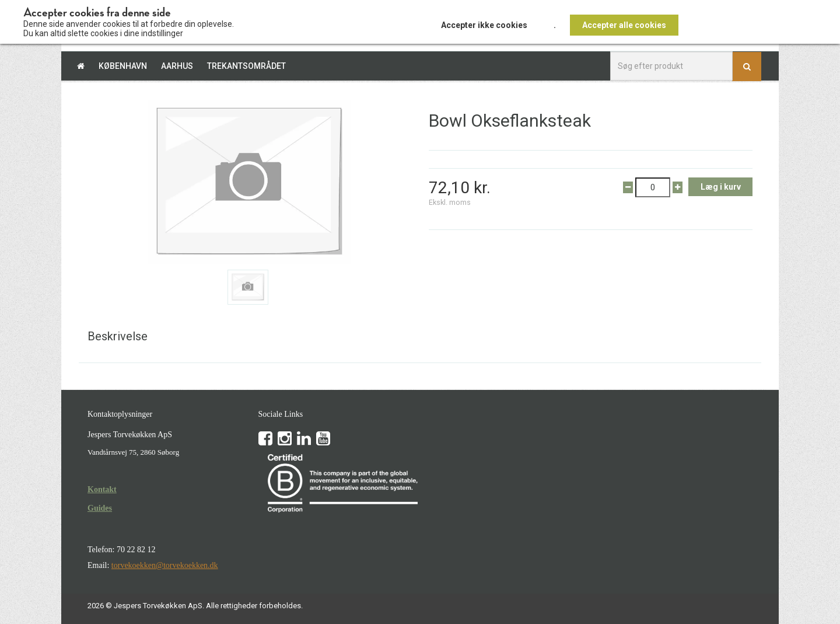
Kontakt (102, 489)
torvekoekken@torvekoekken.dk (165, 565)
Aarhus (177, 66)
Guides (100, 508)
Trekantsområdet (246, 66)
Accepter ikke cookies (484, 25)
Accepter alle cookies (624, 25)
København (123, 66)
